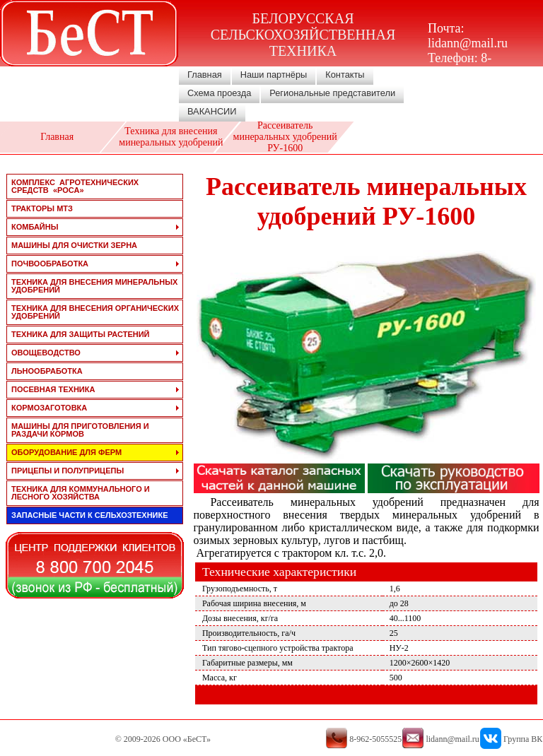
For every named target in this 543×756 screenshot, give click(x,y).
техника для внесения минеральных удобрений (94, 286)
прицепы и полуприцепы (68, 471)
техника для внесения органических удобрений (95, 312)
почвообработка (50, 264)
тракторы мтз (42, 208)
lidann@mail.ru (468, 43)
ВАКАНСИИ (212, 111)
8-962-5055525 (462, 65)
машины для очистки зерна (74, 245)
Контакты (345, 75)
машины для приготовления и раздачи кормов (80, 430)
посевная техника (53, 389)
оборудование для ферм (66, 452)
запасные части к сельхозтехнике (90, 515)
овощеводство (46, 353)
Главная (205, 75)
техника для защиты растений (81, 334)
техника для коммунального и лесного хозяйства (81, 493)
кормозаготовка (49, 408)
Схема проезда (219, 93)
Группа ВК (523, 739)
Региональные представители (332, 93)
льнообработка (47, 371)
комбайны (35, 227)
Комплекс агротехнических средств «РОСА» (75, 186)
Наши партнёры (274, 75)
